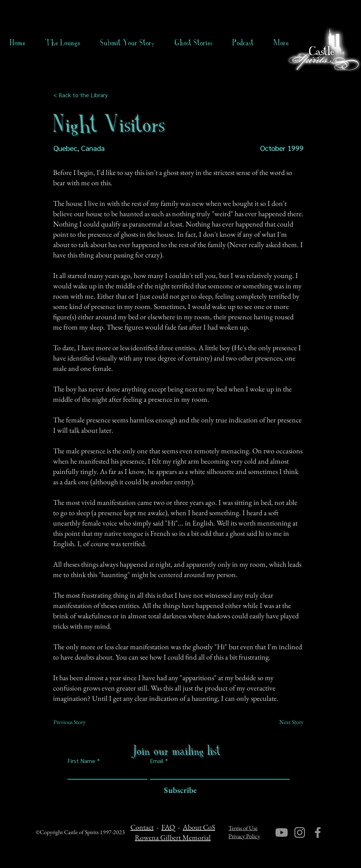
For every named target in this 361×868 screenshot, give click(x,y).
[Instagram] (300, 832)
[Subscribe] (178, 790)
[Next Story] (285, 722)
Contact (142, 827)
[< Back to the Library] (83, 95)
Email (157, 761)
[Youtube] (282, 832)
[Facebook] (318, 832)
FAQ (168, 827)
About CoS (199, 827)
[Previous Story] (78, 722)
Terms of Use (243, 828)
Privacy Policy (244, 836)
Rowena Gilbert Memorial (173, 837)
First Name (81, 761)
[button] (194, 43)
